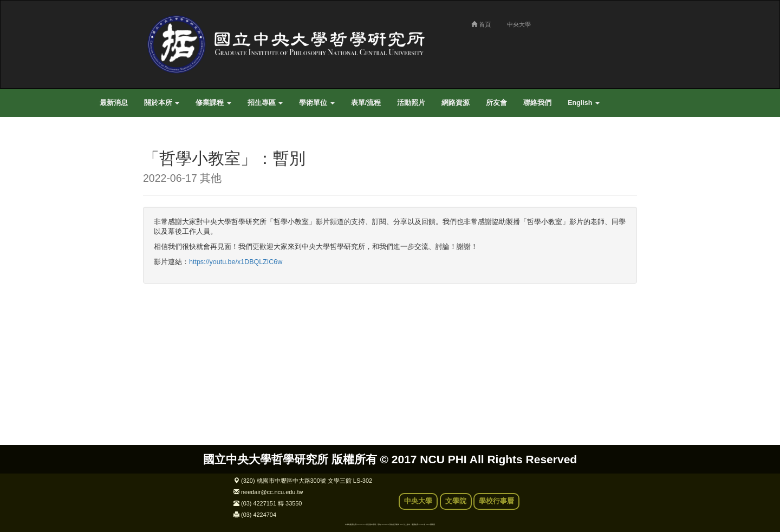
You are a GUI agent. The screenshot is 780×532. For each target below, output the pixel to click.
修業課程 (213, 103)
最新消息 (114, 103)
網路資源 (456, 103)
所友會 (496, 103)
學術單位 (317, 103)
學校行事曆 (496, 501)
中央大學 (519, 24)
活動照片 (411, 103)
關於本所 (162, 103)
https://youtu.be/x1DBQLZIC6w (236, 262)
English (584, 103)
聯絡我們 (537, 103)
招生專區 (265, 103)
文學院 (456, 501)
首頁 (481, 24)
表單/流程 (366, 103)
